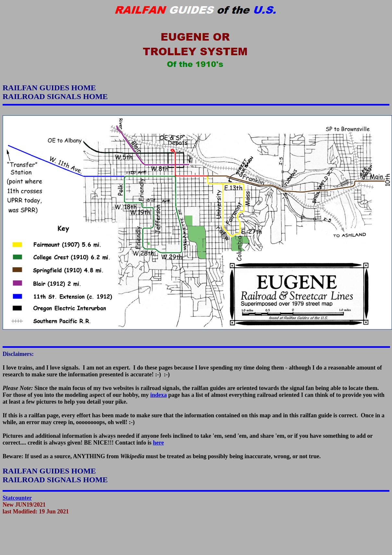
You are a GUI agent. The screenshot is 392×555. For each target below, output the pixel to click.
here (158, 443)
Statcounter (17, 498)
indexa (159, 395)
